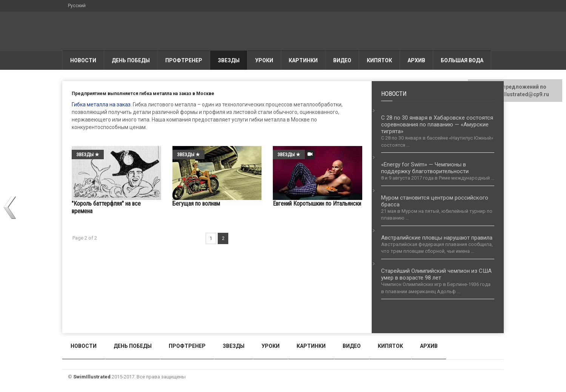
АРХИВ (416, 60)
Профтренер (184, 60)
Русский (77, 6)
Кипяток (379, 60)
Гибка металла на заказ (101, 105)
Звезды (229, 60)
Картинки (303, 60)
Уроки (264, 60)
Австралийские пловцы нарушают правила (437, 238)
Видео (342, 60)
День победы (131, 60)
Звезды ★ (88, 154)
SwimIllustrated (92, 377)
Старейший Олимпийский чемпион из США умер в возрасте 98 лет (436, 274)
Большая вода (462, 60)
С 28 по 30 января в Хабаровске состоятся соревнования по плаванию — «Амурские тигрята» (437, 125)
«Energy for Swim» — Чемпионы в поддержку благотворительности (425, 168)
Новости (83, 60)
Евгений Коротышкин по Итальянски (317, 204)
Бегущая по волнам (196, 204)
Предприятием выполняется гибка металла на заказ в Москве (143, 94)
